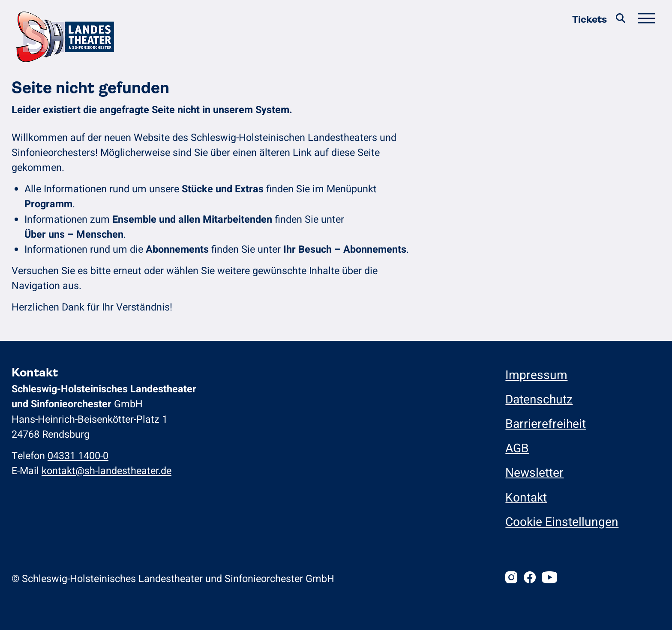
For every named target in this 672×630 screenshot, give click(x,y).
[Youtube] (549, 579)
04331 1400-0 (78, 456)
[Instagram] (511, 579)
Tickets (589, 19)
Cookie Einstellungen (562, 522)
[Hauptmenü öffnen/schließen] (646, 20)
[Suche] (621, 20)
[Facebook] (530, 579)
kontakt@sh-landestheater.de (106, 471)
